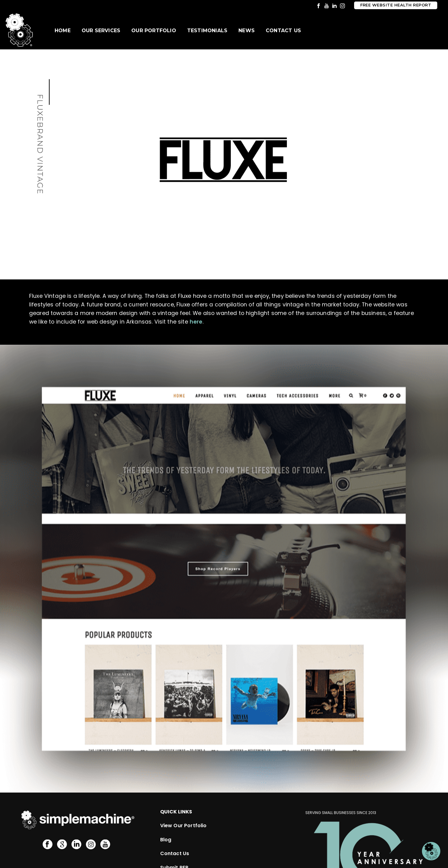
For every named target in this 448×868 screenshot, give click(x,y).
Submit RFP (174, 834)
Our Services (101, 31)
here (196, 322)
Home (63, 31)
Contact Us (283, 31)
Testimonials (207, 31)
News (247, 31)
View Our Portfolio (183, 792)
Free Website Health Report (396, 5)
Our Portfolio (154, 31)
